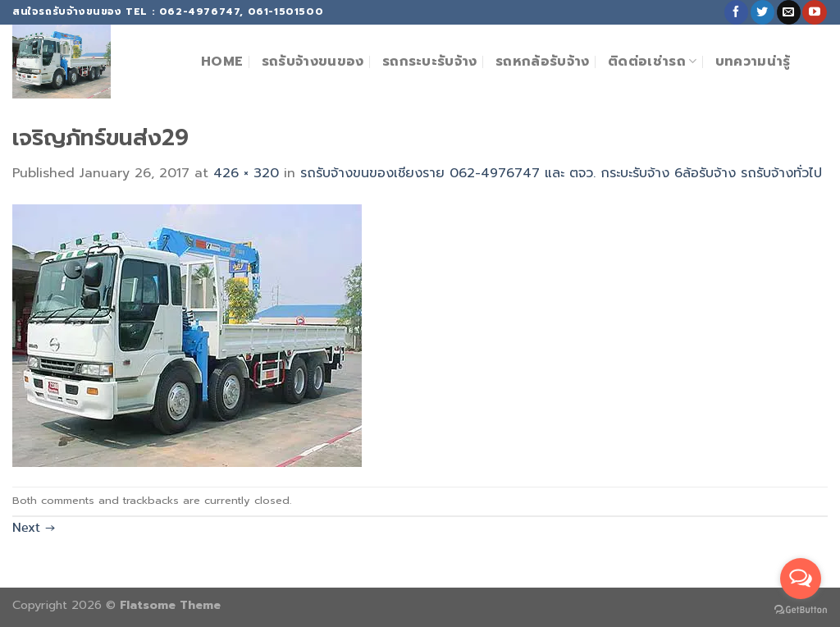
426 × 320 (246, 173)
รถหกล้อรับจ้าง (543, 62)
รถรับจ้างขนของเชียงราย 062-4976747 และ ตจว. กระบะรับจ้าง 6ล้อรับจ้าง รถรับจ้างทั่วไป (561, 173)
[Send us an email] (789, 12)
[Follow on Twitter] (762, 12)
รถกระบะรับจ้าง (430, 62)
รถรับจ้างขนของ (313, 62)
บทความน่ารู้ (753, 62)
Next (34, 527)
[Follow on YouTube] (814, 12)
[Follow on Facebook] (736, 12)
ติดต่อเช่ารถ (652, 62)
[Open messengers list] (801, 579)
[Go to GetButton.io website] (801, 610)
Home (222, 62)
